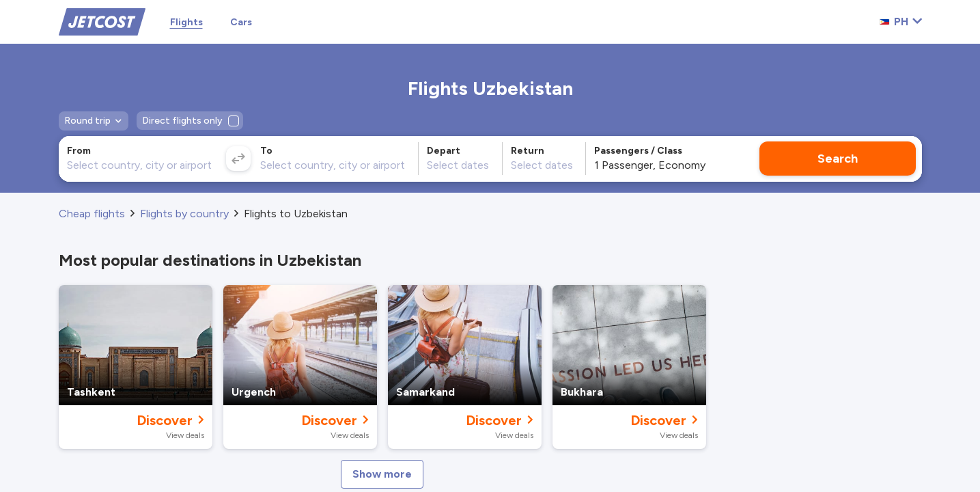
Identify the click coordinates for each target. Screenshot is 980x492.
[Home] (102, 21)
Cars (241, 22)
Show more (382, 474)
